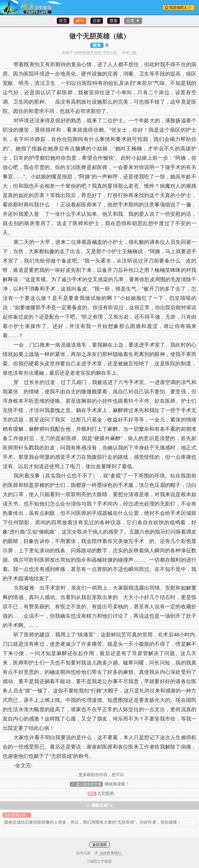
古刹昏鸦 (106, 793)
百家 (97, 21)
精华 (80, 21)
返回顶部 (99, 845)
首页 (63, 21)
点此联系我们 (110, 853)
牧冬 (97, 45)
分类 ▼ (133, 21)
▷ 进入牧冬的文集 (86, 784)
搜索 (113, 21)
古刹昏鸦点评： (17, 815)
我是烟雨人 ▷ (181, 8)
